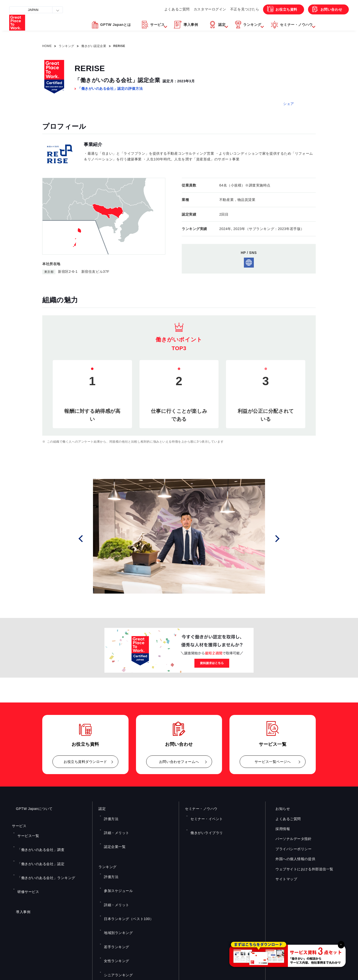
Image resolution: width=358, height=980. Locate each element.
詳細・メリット (114, 823)
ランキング (67, 46)
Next (279, 538)
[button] (131, 28)
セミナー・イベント (203, 815)
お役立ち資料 (278, 9)
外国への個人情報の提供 (291, 859)
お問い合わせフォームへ (179, 762)
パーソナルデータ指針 (290, 839)
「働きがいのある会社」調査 (37, 840)
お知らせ (279, 809)
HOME (47, 46)
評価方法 (109, 815)
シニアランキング (115, 904)
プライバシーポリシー (290, 849)
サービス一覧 (26, 832)
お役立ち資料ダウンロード (85, 762)
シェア (289, 104)
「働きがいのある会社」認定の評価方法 (110, 89)
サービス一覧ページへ (273, 762)
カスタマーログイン (196, 9)
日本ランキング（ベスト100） (124, 875)
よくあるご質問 (161, 9)
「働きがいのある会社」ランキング (41, 854)
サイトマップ (282, 879)
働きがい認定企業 (94, 46)
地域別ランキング (115, 882)
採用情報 (279, 829)
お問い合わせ (328, 9)
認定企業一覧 (112, 830)
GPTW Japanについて (30, 809)
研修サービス (26, 861)
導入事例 (19, 878)
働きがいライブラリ (203, 823)
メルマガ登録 (263, 926)
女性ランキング (114, 897)
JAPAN (35, 10)
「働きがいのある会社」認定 (37, 847)
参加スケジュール (115, 860)
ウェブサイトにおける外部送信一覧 (300, 869)
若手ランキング (114, 889)
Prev (88, 538)
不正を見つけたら (233, 9)
